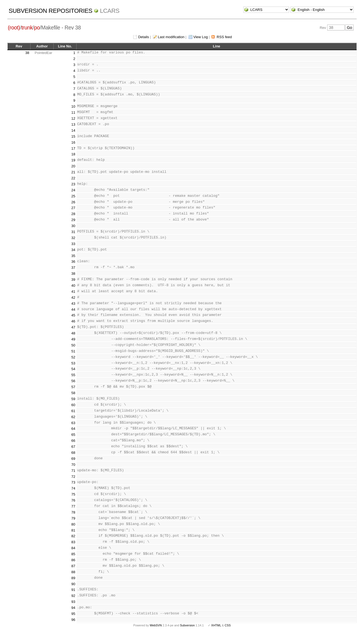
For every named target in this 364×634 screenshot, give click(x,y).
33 (73, 244)
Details (144, 37)
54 (73, 369)
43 (73, 304)
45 (73, 315)
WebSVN (156, 625)
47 (73, 327)
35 (73, 256)
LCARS (110, 11)
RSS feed (224, 37)
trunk (27, 28)
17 (73, 148)
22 (73, 178)
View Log (201, 37)
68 (73, 453)
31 (73, 232)
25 (73, 196)
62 (73, 417)
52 (73, 357)
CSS (228, 625)
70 (73, 465)
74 (73, 488)
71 (73, 471)
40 (73, 286)
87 (73, 566)
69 (73, 459)
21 (73, 172)
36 (73, 262)
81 (73, 530)
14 (73, 130)
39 (73, 280)
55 (73, 375)
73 (73, 482)
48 (73, 333)
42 (73, 298)
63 (73, 423)
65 (73, 435)
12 (73, 118)
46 (73, 321)
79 (73, 518)
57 (73, 387)
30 (73, 226)
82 (73, 536)
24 (73, 190)
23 (73, 184)
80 (73, 524)
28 (73, 214)
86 (73, 560)
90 (73, 584)
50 (73, 345)
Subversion (187, 625)
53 (73, 363)
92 (73, 596)
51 (73, 351)
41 (73, 292)
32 (73, 238)
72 (73, 477)
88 (73, 572)
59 (73, 399)
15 (73, 136)
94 (73, 608)
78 (73, 512)
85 (73, 554)
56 (73, 381)
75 (73, 494)
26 (73, 202)
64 (73, 429)
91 (73, 590)
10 (73, 106)
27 (73, 208)
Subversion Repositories (51, 11)
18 (73, 154)
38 (27, 53)
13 (73, 124)
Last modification (171, 37)
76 (73, 500)
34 (73, 250)
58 (73, 393)
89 (73, 578)
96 (73, 620)
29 (73, 220)
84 (73, 548)
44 (73, 310)
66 (73, 441)
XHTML (216, 625)
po (37, 28)
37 (73, 268)
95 (73, 614)
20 (73, 166)
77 (73, 506)
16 (73, 142)
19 (73, 160)
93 (73, 602)
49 (73, 339)
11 (73, 112)
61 (73, 411)
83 (73, 542)
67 (73, 447)
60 (73, 405)
